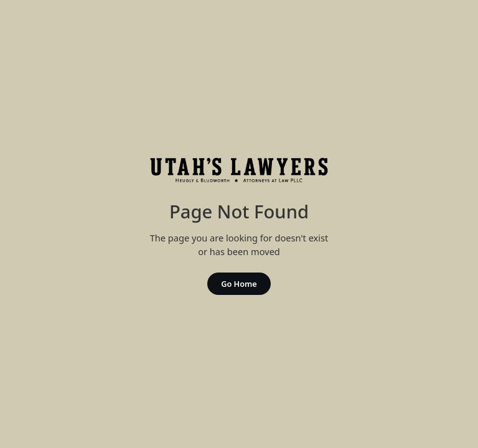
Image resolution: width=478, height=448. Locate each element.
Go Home (239, 284)
